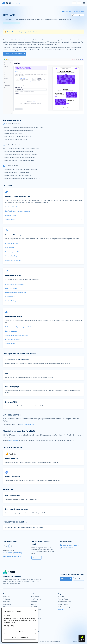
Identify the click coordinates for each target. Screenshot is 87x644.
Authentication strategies (43, 339)
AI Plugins (61, 596)
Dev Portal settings (43, 301)
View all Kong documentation (12, 556)
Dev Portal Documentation (12, 23)
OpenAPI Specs (35, 607)
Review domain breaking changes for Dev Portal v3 (23, 32)
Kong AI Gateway (36, 599)
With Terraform (43, 248)
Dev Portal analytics (27, 424)
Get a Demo (79, 579)
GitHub (33, 621)
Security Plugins (63, 604)
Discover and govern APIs (43, 260)
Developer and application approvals (43, 335)
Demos (33, 623)
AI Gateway (6, 602)
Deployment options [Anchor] (12, 120)
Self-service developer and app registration (43, 327)
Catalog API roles (43, 215)
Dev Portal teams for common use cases (43, 211)
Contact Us (34, 634)
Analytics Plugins (63, 599)
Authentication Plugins (65, 602)
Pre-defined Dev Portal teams (43, 207)
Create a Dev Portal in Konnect (15, 54)
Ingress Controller (36, 609)
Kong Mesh (34, 602)
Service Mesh (7, 604)
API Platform (7, 596)
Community (34, 616)
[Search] (74, 3)
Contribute (37, 558)
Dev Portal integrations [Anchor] (13, 447)
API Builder (6, 607)
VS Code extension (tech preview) (43, 293)
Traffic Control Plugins (65, 607)
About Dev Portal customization (43, 284)
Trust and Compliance (53, 642)
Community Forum (36, 618)
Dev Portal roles (43, 219)
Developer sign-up (43, 331)
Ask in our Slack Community (70, 545)
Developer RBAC (43, 344)
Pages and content (43, 288)
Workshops (34, 629)
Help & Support (35, 631)
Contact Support (66, 548)
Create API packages (43, 256)
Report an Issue (8, 553)
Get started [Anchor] (8, 185)
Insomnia (33, 604)
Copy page (76, 15)
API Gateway (7, 599)
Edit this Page (18, 553)
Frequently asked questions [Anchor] (15, 522)
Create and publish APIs (43, 252)
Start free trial (66, 579)
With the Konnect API (43, 244)
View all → (61, 609)
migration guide (14, 440)
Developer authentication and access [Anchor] (20, 354)
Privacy (42, 642)
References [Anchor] (8, 489)
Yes (6, 546)
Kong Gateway (35, 596)
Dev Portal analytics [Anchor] (12, 415)
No (12, 546)
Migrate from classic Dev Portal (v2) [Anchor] (19, 431)
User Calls (34, 626)
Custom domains (43, 297)
